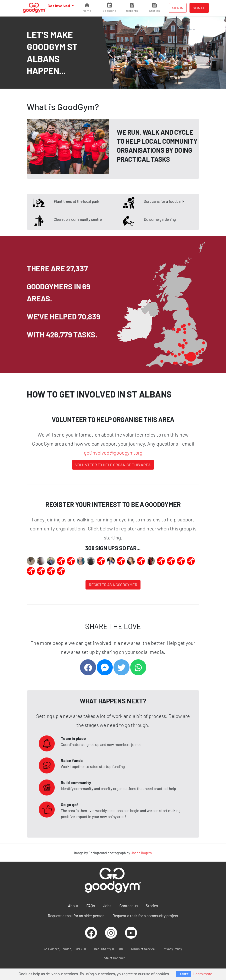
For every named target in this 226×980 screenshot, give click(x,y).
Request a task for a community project (145, 916)
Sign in (178, 8)
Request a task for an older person (76, 916)
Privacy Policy (172, 949)
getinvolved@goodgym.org (113, 453)
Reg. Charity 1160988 (108, 949)
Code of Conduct (113, 958)
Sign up (199, 8)
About (73, 906)
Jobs (107, 906)
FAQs (91, 906)
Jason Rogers (141, 853)
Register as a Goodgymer (113, 585)
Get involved (59, 6)
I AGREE (183, 974)
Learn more (203, 974)
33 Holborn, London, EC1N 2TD (65, 949)
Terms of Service (143, 949)
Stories (152, 906)
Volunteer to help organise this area (113, 465)
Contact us (129, 906)
